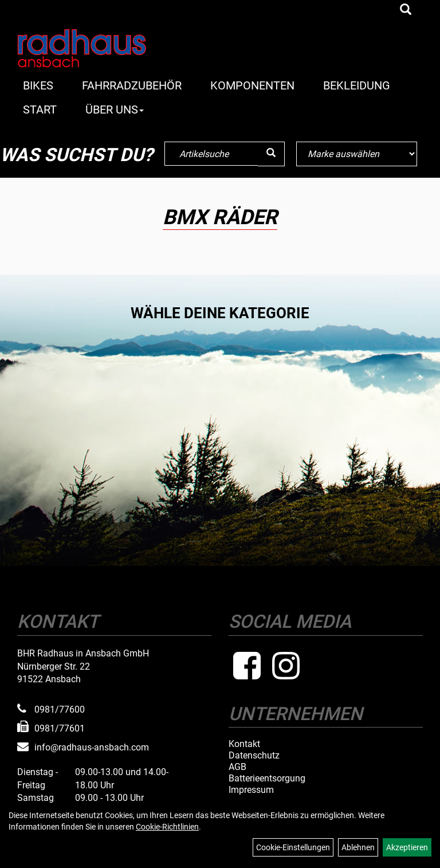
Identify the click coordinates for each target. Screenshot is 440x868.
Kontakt (244, 744)
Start (40, 110)
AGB (237, 767)
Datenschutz (254, 756)
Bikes (38, 85)
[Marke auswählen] (356, 154)
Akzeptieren (407, 847)
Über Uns (115, 110)
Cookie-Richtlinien (167, 827)
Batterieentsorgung (267, 779)
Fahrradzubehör (132, 85)
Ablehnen (358, 847)
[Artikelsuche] (406, 10)
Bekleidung (357, 85)
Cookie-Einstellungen (293, 847)
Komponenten (252, 85)
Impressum (251, 790)
